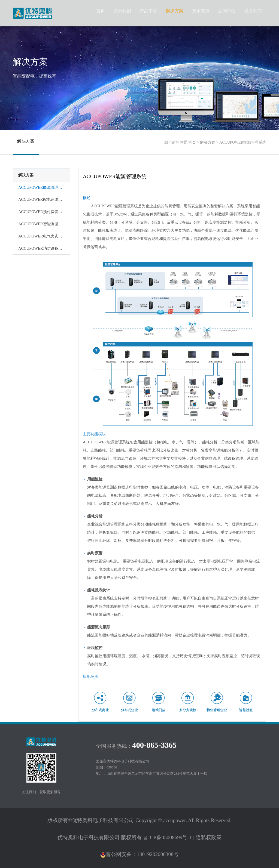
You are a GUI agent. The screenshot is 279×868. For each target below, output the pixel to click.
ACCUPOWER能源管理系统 (41, 187)
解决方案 (208, 142)
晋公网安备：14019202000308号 (139, 854)
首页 (192, 142)
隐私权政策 (209, 837)
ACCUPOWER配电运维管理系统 (41, 199)
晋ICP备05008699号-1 (168, 837)
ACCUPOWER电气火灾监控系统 (41, 236)
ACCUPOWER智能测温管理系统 (41, 224)
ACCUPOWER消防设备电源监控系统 (41, 248)
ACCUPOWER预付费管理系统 (41, 212)
